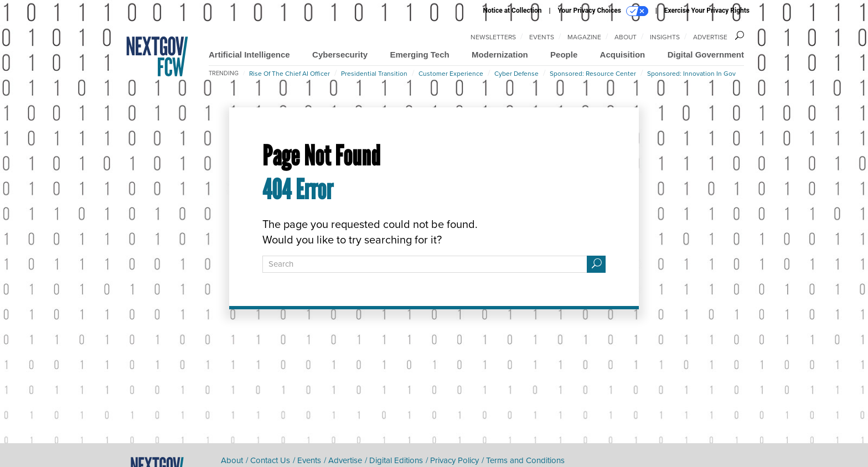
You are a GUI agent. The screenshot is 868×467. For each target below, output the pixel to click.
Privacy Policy (454, 460)
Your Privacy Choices (603, 11)
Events (542, 37)
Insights (665, 37)
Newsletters (493, 37)
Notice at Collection (512, 11)
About (626, 37)
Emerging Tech (419, 55)
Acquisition (623, 55)
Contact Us (270, 460)
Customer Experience (451, 74)
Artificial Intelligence (249, 55)
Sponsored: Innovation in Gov (691, 74)
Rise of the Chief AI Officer (290, 74)
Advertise (710, 37)
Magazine (584, 37)
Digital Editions (396, 460)
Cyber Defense (516, 74)
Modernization (500, 55)
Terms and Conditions (525, 460)
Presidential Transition (374, 74)
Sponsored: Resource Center (593, 74)
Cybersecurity (340, 55)
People (564, 55)
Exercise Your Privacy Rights (707, 11)
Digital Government (706, 55)
